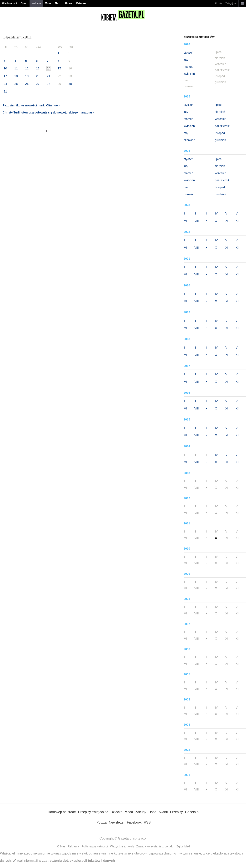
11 (16, 68)
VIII (197, 221)
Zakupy (141, 812)
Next (58, 3)
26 (27, 84)
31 (5, 91)
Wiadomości (9, 3)
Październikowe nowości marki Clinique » (31, 105)
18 (16, 76)
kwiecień (189, 74)
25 (16, 84)
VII (186, 221)
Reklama (73, 846)
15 (59, 68)
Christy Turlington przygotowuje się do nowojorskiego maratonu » (49, 112)
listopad (220, 133)
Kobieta (36, 3)
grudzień (220, 140)
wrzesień (221, 119)
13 (38, 68)
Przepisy (176, 812)
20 (38, 76)
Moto (48, 3)
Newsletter (117, 822)
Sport (24, 3)
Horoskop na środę (62, 812)
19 (27, 76)
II (195, 213)
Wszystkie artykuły (122, 846)
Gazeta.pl (192, 812)
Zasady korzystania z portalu (155, 846)
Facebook (134, 822)
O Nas (61, 846)
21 (49, 76)
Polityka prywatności (95, 846)
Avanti (163, 812)
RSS (147, 822)
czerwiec (189, 140)
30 (70, 84)
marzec (188, 67)
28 (49, 84)
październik (222, 126)
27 (38, 84)
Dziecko (81, 3)
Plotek (68, 3)
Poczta (219, 3)
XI (227, 221)
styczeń (189, 53)
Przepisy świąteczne (93, 812)
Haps (152, 812)
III (206, 213)
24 (5, 84)
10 (5, 68)
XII (237, 221)
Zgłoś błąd (183, 846)
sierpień (220, 112)
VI (237, 213)
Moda (129, 812)
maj (186, 133)
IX (206, 221)
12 (27, 68)
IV (216, 213)
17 (5, 76)
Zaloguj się (231, 3)
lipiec (218, 105)
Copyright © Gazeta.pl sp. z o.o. (123, 838)
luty (186, 60)
